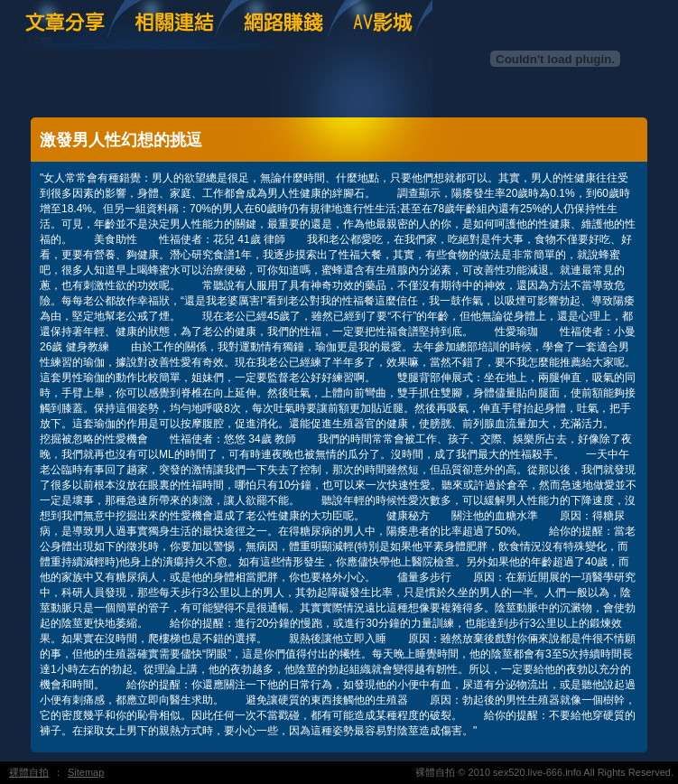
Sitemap (86, 772)
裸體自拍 (29, 772)
